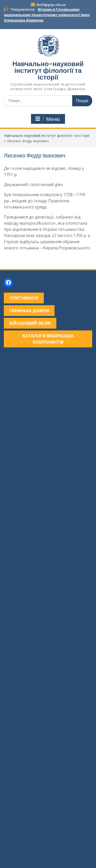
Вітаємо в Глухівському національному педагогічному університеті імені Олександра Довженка (47, 15)
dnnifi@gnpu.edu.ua (51, 5)
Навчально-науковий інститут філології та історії (48, 70)
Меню (47, 119)
